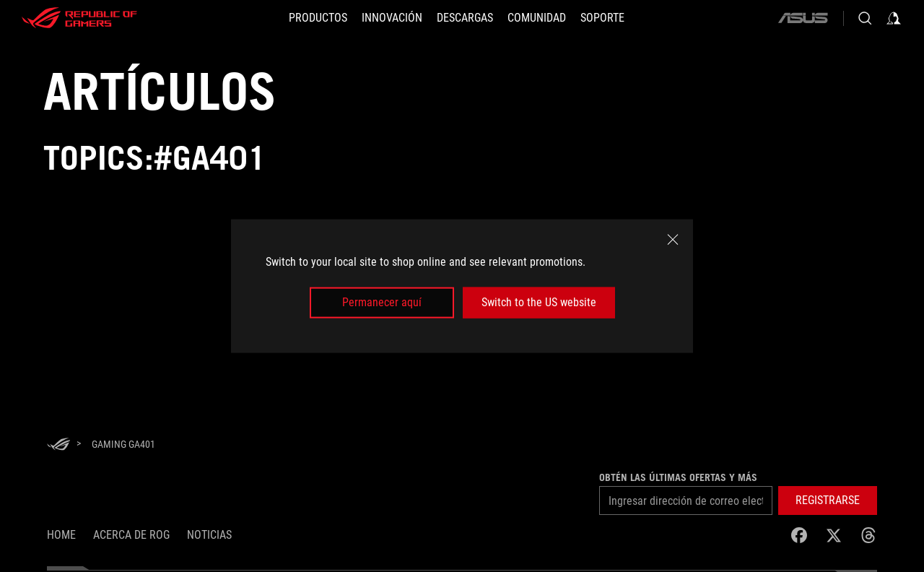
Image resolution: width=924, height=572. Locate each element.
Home (61, 535)
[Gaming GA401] (123, 444)
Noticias (209, 535)
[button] (828, 500)
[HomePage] (58, 445)
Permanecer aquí (382, 302)
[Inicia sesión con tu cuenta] (894, 18)
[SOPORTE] (602, 18)
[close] (673, 240)
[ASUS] (803, 18)
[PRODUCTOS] (318, 18)
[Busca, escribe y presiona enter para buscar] (865, 18)
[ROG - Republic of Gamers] (79, 18)
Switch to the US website (539, 302)
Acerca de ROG (131, 535)
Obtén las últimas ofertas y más (678, 477)
